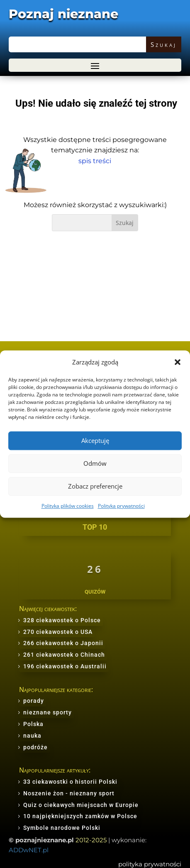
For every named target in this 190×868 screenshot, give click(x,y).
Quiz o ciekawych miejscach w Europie (81, 805)
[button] (178, 362)
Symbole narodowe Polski (62, 828)
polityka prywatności (150, 864)
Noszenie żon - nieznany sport (69, 793)
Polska (33, 724)
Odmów (95, 464)
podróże (35, 747)
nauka (32, 736)
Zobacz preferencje (95, 487)
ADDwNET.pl (29, 850)
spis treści (95, 161)
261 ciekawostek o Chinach (64, 655)
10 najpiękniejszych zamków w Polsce (80, 816)
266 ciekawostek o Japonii (63, 643)
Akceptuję (95, 441)
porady (34, 701)
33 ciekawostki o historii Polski (70, 782)
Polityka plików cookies (68, 506)
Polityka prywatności (121, 506)
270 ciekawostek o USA (58, 632)
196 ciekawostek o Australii (65, 666)
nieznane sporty (47, 712)
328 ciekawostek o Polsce (62, 620)
